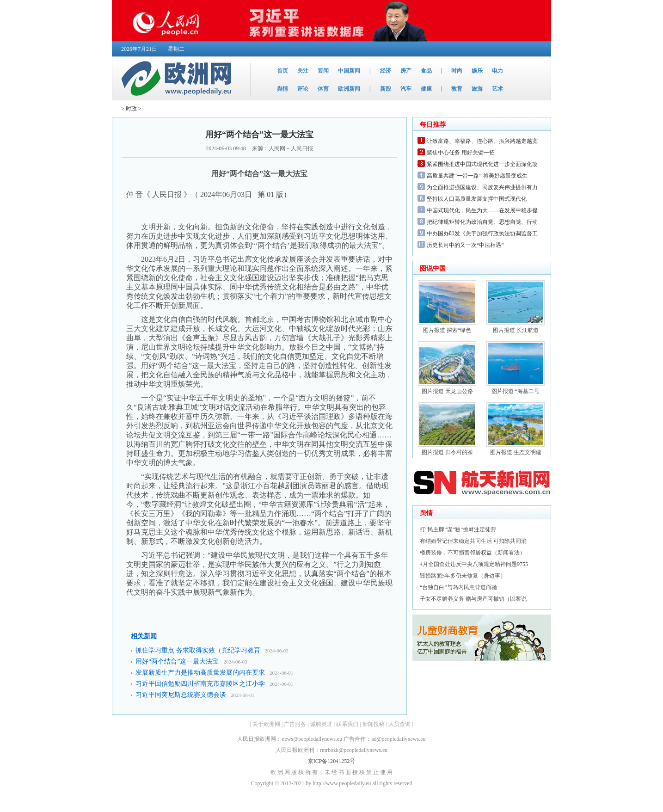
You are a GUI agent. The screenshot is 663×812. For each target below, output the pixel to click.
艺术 (497, 89)
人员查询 (399, 724)
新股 (386, 89)
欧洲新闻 (349, 89)
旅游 (477, 89)
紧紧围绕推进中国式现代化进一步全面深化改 (482, 164)
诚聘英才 (321, 724)
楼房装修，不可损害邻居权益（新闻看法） (473, 553)
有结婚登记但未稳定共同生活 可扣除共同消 (473, 541)
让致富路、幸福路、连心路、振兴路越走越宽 (482, 141)
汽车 (406, 89)
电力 (497, 71)
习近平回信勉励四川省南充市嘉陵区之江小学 (200, 684)
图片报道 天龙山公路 (447, 391)
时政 (131, 109)
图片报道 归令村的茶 (447, 452)
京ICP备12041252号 (332, 761)
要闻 (323, 71)
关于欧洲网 (266, 724)
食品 (426, 71)
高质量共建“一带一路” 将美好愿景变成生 (477, 176)
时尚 (457, 71)
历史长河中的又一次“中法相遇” (465, 245)
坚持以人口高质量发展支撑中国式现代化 (477, 199)
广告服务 (295, 724)
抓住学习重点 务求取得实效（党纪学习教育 (198, 650)
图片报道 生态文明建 (516, 452)
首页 (282, 71)
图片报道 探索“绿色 (447, 330)
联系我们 (347, 724)
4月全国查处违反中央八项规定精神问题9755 (474, 564)
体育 (323, 89)
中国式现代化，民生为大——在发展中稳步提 (482, 210)
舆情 (282, 89)
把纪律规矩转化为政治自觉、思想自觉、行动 (482, 222)
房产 (406, 71)
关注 (303, 71)
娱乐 (477, 71)
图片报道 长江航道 (516, 330)
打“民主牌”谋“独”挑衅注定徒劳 (458, 529)
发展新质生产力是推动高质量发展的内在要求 (200, 673)
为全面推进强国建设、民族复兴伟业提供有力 (482, 187)
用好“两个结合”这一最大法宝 (177, 661)
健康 (426, 89)
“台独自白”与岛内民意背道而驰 (458, 587)
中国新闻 (349, 71)
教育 (457, 89)
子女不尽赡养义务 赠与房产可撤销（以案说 (473, 599)
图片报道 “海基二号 (516, 391)
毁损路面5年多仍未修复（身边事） (463, 576)
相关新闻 (144, 636)
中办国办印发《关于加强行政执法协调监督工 (482, 234)
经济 (386, 71)
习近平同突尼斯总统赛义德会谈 (181, 695)
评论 (303, 89)
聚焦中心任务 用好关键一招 (461, 153)
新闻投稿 (374, 724)
